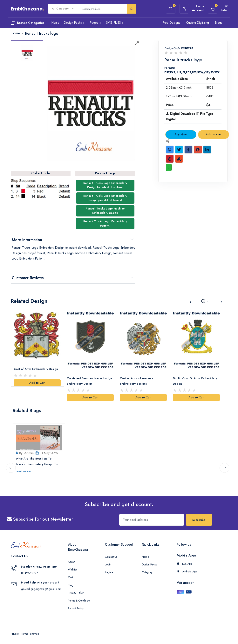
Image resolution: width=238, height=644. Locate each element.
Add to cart (213, 134)
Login (108, 563)
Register (109, 571)
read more (23, 470)
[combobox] (63, 9)
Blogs (219, 23)
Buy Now (181, 134)
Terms (24, 632)
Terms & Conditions (79, 599)
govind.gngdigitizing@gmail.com (41, 588)
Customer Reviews (28, 278)
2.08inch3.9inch (179, 87)
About (71, 560)
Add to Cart (37, 382)
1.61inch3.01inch (179, 96)
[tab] (27, 53)
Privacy (15, 632)
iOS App (184, 562)
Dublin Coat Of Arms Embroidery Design (195, 380)
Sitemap (34, 632)
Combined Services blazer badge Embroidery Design (90, 380)
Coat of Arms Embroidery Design (36, 368)
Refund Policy (76, 607)
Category (147, 571)
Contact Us (111, 555)
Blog (71, 584)
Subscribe (199, 518)
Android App (187, 570)
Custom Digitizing (197, 23)
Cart (70, 576)
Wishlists (73, 568)
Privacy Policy (76, 591)
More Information (27, 240)
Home (145, 555)
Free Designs (171, 23)
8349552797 (30, 572)
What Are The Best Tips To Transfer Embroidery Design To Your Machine (37, 460)
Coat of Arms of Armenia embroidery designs (137, 380)
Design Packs (149, 563)
